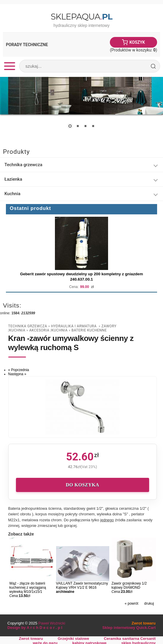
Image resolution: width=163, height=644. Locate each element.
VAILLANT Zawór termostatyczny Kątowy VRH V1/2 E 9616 (82, 585)
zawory (109, 326)
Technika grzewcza (23, 165)
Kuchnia (12, 194)
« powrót (131, 603)
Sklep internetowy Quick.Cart (129, 628)
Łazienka (13, 179)
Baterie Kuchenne (89, 330)
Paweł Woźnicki (52, 623)
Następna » (17, 374)
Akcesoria (40, 330)
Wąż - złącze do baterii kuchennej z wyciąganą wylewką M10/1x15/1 (28, 588)
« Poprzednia (19, 370)
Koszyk (137, 42)
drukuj (149, 603)
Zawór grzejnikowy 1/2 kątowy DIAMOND (129, 585)
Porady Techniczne (27, 45)
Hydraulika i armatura (74, 326)
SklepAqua (81, 17)
